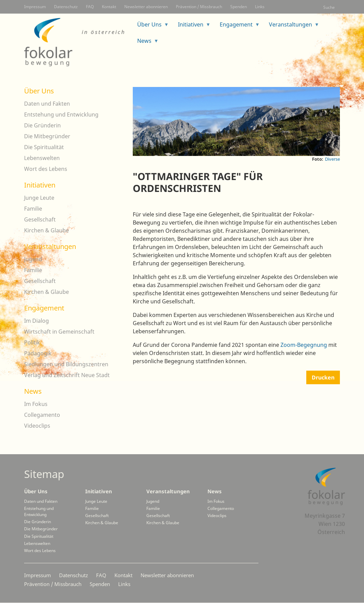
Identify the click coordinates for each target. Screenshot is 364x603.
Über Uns (150, 27)
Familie (33, 209)
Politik (32, 342)
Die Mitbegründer (47, 136)
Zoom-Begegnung (304, 345)
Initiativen (192, 27)
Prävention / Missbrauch (199, 7)
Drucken (323, 377)
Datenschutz (66, 7)
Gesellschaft (40, 219)
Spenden (239, 7)
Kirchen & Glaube (47, 230)
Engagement (237, 27)
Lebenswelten (42, 158)
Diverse (332, 159)
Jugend (33, 259)
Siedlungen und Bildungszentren (66, 364)
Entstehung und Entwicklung (61, 114)
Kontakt (109, 7)
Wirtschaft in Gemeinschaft (59, 332)
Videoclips (37, 426)
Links (260, 7)
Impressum (35, 7)
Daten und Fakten (47, 104)
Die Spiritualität (44, 147)
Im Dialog (37, 321)
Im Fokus (36, 404)
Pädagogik (38, 353)
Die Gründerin (42, 125)
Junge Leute (39, 198)
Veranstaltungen (292, 27)
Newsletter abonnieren (146, 7)
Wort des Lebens (46, 169)
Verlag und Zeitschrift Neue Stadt (67, 375)
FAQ (90, 7)
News (145, 43)
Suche (329, 7)
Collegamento (42, 415)
